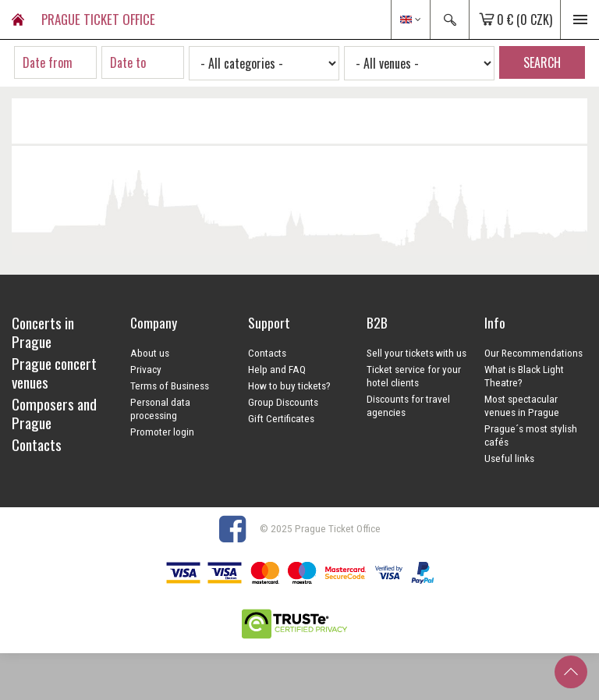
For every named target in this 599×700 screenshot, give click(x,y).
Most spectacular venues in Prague (522, 405)
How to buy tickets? (289, 386)
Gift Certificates (281, 418)
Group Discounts (283, 402)
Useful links (509, 458)
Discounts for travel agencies (408, 405)
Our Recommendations (533, 353)
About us (150, 353)
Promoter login (162, 432)
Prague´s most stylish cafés (531, 435)
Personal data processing (160, 409)
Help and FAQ (277, 369)
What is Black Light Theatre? (524, 376)
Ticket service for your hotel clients (414, 376)
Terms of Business (170, 386)
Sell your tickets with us (416, 353)
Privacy (146, 369)
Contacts (267, 353)
